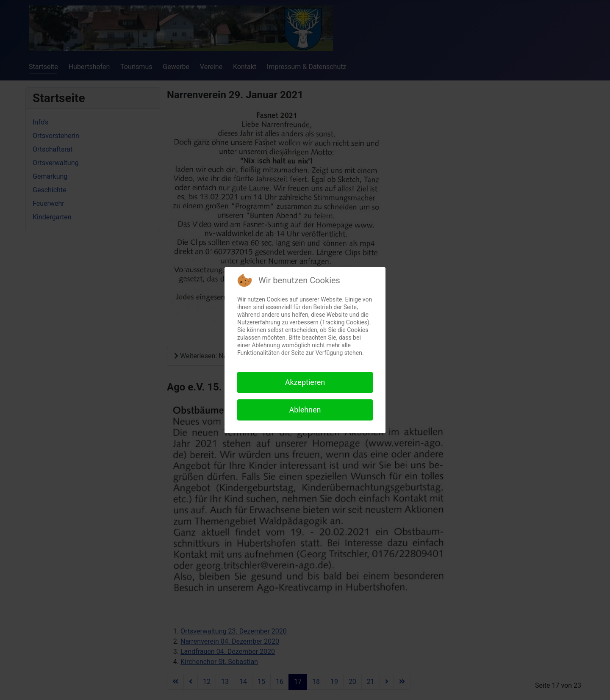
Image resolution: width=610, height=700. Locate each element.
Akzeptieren (305, 382)
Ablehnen (305, 410)
